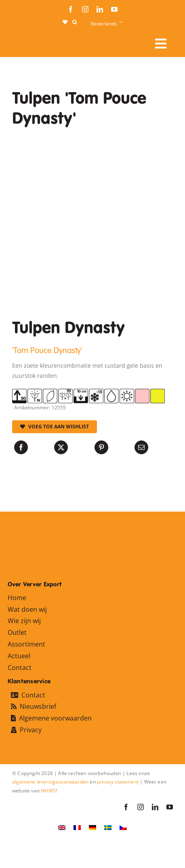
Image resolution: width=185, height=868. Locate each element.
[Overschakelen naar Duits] (92, 827)
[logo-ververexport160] (28, 41)
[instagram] (85, 9)
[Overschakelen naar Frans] (77, 827)
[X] (61, 447)
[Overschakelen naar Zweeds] (108, 827)
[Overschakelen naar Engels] (62, 827)
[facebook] (71, 9)
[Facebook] (21, 447)
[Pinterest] (101, 447)
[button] (75, 22)
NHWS (48, 791)
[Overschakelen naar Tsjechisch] (123, 827)
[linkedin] (100, 9)
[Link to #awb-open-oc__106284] (161, 44)
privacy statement (118, 782)
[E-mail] (141, 447)
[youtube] (114, 9)
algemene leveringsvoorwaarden (50, 782)
